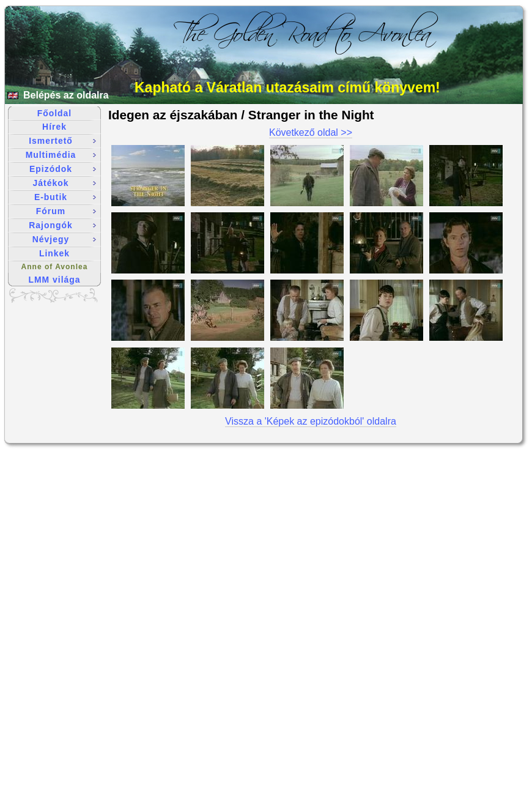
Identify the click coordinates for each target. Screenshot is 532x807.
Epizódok (63, 169)
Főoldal (54, 113)
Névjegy (64, 239)
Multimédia (61, 155)
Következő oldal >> (311, 132)
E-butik (65, 197)
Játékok (65, 183)
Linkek (54, 253)
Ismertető (62, 141)
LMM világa (55, 280)
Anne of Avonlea (55, 267)
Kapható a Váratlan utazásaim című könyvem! (287, 87)
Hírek (54, 127)
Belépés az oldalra (66, 95)
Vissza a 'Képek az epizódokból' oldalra (311, 421)
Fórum (66, 211)
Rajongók (62, 225)
